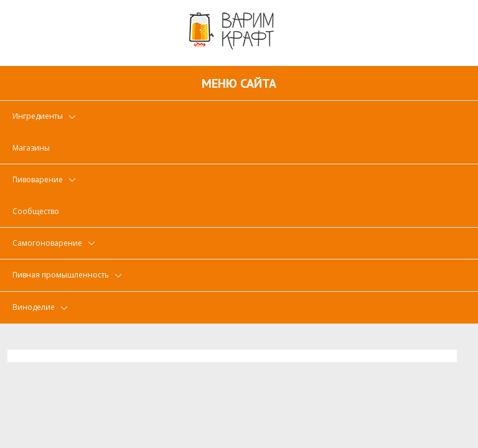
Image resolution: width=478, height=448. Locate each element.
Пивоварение (38, 180)
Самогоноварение (47, 243)
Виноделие (34, 307)
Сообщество (36, 211)
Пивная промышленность (61, 275)
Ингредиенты (38, 116)
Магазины (31, 148)
